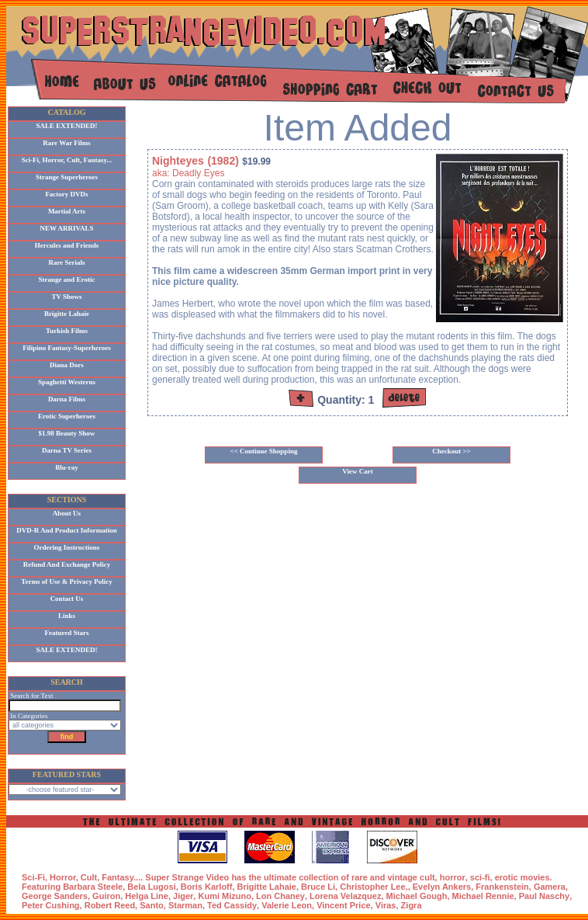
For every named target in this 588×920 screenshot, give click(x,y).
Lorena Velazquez (345, 896)
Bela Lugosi (151, 887)
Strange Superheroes (67, 177)
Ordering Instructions (67, 547)
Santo (152, 905)
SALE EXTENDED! (67, 126)
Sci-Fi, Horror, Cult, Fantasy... (67, 160)
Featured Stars (66, 633)
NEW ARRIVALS (67, 228)
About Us (67, 513)
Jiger (183, 896)
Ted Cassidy (232, 905)
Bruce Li (318, 887)
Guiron (106, 896)
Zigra (412, 905)
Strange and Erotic (67, 279)
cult (427, 877)
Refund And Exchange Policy (67, 564)
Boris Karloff (207, 887)
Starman (185, 905)
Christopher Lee (372, 887)
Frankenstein (502, 887)
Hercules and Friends (67, 245)
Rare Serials (66, 262)
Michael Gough (417, 896)
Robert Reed (110, 905)
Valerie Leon (287, 905)
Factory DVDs (66, 194)
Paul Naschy (544, 896)
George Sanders (55, 896)
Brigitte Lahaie (67, 314)
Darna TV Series (67, 450)
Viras (386, 905)
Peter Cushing (51, 905)
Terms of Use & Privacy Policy (66, 582)
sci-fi (480, 877)
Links (67, 616)
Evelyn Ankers (442, 887)
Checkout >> (451, 451)
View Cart (357, 471)
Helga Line (147, 896)
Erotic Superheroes (67, 416)
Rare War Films (67, 143)
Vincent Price (344, 905)
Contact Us (67, 599)
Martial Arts (67, 211)
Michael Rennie (483, 896)
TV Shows (66, 297)
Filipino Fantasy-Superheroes (67, 348)
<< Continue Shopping (264, 451)
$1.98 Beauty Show (67, 433)
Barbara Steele (93, 887)
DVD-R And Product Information (67, 530)
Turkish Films (67, 331)
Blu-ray (67, 467)
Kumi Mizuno (224, 896)
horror (453, 877)
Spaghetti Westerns (67, 382)
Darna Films (67, 399)
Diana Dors (67, 365)
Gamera (550, 887)
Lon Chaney (280, 896)
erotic (507, 877)
